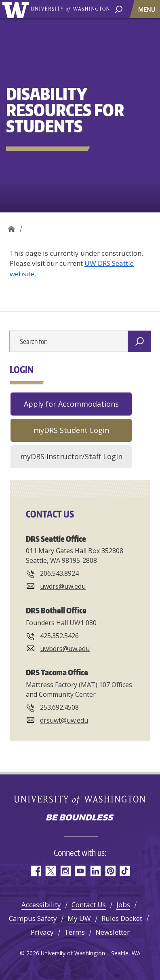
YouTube (80, 871)
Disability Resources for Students (11, 227)
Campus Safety (33, 918)
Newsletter (113, 932)
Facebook (35, 871)
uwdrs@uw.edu (63, 586)
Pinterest (110, 871)
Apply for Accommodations (71, 404)
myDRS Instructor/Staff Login (71, 456)
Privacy (42, 932)
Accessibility (41, 905)
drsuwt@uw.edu (64, 720)
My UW (79, 918)
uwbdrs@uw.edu (65, 649)
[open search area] (119, 9)
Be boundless (80, 818)
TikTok (125, 871)
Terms (75, 932)
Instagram (65, 871)
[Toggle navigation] (147, 9)
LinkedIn (95, 871)
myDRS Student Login (71, 430)
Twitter (50, 871)
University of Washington (17, 9)
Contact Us (89, 905)
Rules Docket (122, 918)
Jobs (123, 905)
